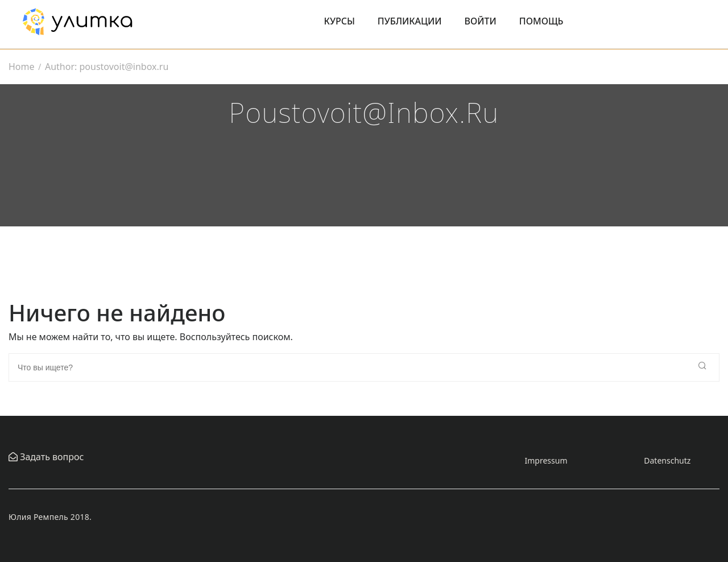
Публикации (410, 21)
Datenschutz (667, 460)
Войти (481, 21)
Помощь (541, 21)
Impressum (546, 460)
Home (22, 67)
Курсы (340, 21)
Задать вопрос (51, 457)
